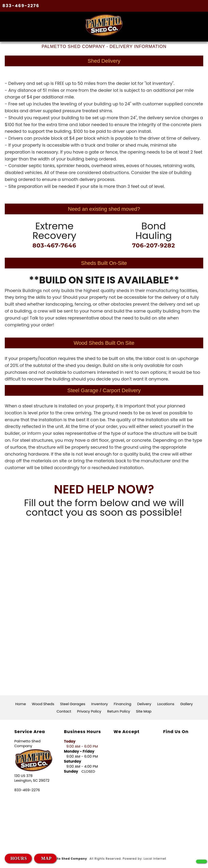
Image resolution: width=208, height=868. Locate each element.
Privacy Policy (89, 711)
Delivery (144, 704)
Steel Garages (73, 704)
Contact (64, 711)
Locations (166, 704)
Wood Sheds (43, 704)
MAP (46, 858)
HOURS (19, 858)
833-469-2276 (21, 6)
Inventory (100, 704)
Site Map (144, 711)
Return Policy (119, 711)
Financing (123, 704)
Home (21, 704)
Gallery (187, 704)
